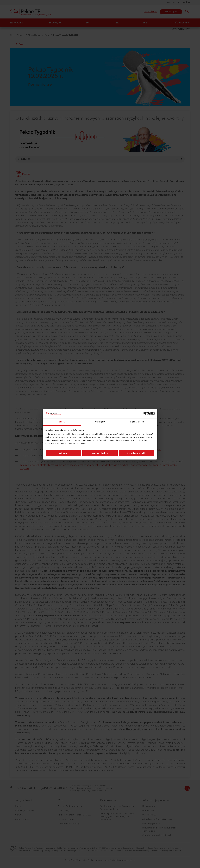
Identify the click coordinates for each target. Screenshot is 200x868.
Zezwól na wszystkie (137, 453)
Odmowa (63, 453)
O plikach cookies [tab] (138, 422)
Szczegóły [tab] (100, 422)
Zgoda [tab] (62, 422)
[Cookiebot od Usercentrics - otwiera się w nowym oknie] (143, 413)
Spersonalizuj (100, 453)
